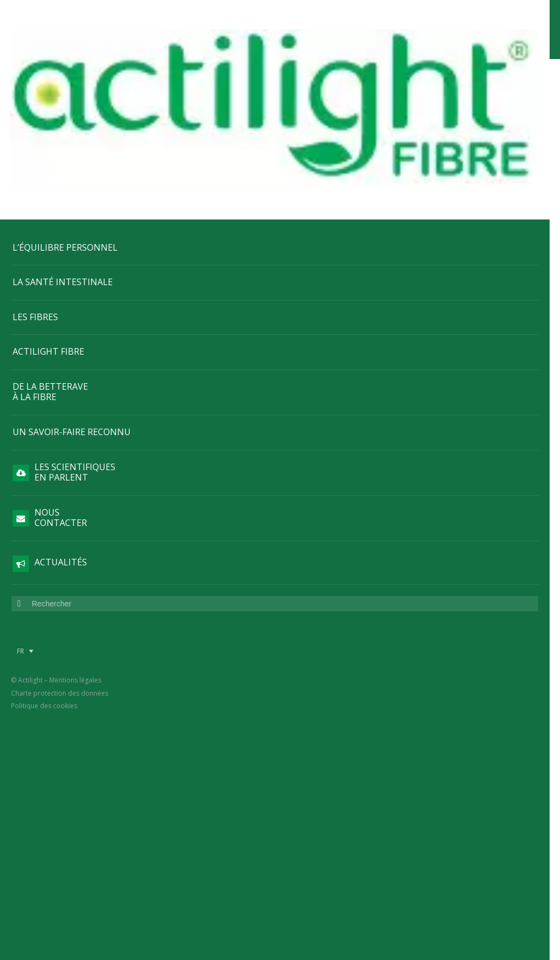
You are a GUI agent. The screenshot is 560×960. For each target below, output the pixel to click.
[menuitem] (25, 534)
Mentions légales (75, 563)
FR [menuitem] (21, 534)
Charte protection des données (60, 576)
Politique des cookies (44, 589)
